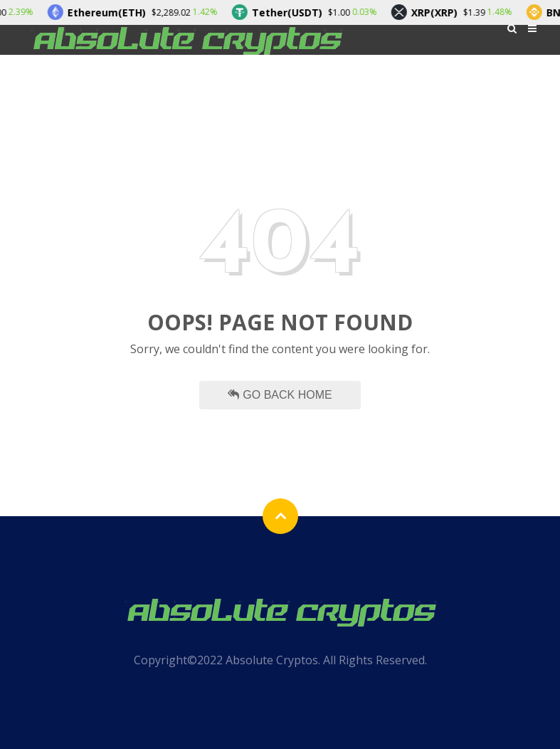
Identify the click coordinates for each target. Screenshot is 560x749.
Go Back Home (280, 395)
